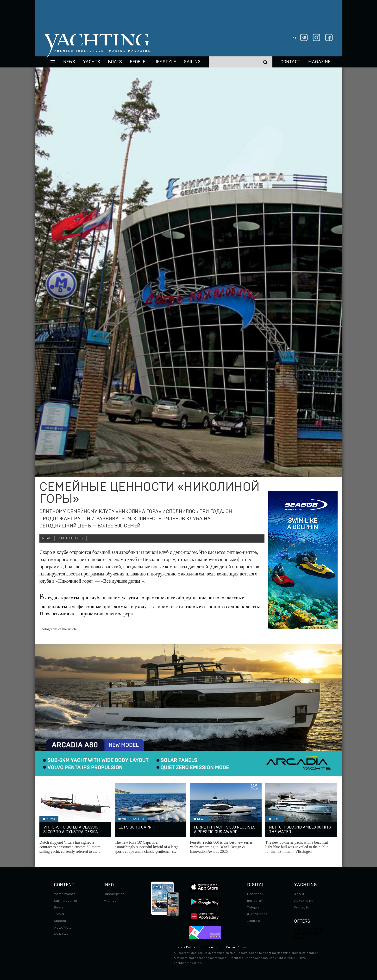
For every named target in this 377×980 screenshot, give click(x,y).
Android (254, 921)
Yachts (91, 62)
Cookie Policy (236, 947)
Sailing (192, 62)
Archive (110, 901)
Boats (59, 907)
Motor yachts (65, 894)
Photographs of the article (58, 629)
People (138, 62)
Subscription (114, 894)
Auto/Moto (63, 928)
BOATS (115, 62)
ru (294, 38)
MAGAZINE (319, 62)
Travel (59, 914)
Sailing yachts (66, 901)
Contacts (302, 907)
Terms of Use (211, 947)
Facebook (255, 894)
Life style (165, 62)
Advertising (304, 901)
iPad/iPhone (257, 914)
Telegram (255, 907)
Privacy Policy (185, 947)
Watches (61, 934)
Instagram (255, 901)
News (69, 62)
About (299, 894)
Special (60, 921)
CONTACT (290, 62)
